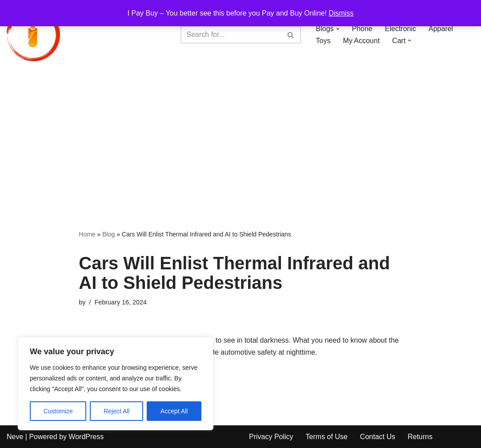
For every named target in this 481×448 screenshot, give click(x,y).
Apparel (441, 29)
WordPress (86, 437)
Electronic (401, 29)
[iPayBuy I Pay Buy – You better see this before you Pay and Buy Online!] (33, 35)
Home (87, 234)
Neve (15, 437)
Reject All (116, 411)
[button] (338, 29)
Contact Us (378, 437)
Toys (323, 41)
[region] (116, 384)
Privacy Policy (271, 437)
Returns (420, 437)
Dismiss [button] (341, 13)
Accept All (174, 411)
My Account (361, 41)
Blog (108, 234)
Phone (362, 29)
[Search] (231, 35)
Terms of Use (327, 437)
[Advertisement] (240, 136)
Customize (58, 411)
